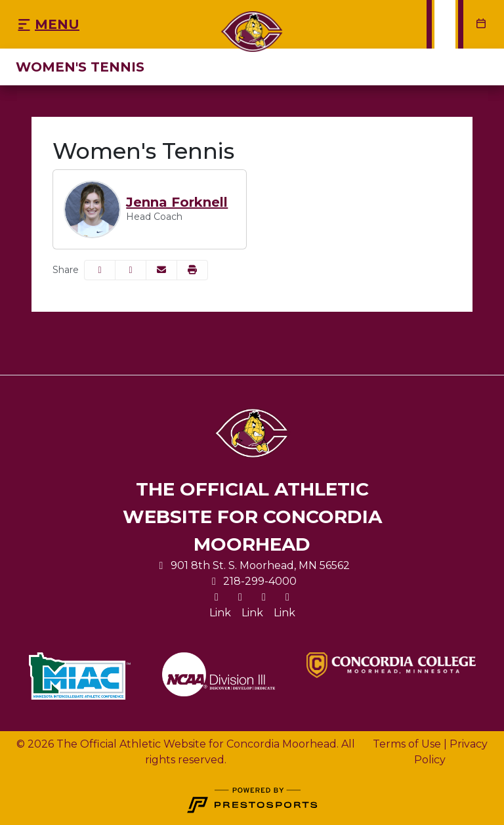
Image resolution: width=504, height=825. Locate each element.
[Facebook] (264, 597)
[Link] (220, 613)
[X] (217, 597)
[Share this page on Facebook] (100, 270)
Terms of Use (407, 744)
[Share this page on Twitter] (131, 270)
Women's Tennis (80, 67)
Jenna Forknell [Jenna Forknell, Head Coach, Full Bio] (177, 202)
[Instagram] (240, 597)
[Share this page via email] (161, 270)
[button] (192, 270)
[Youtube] (287, 597)
